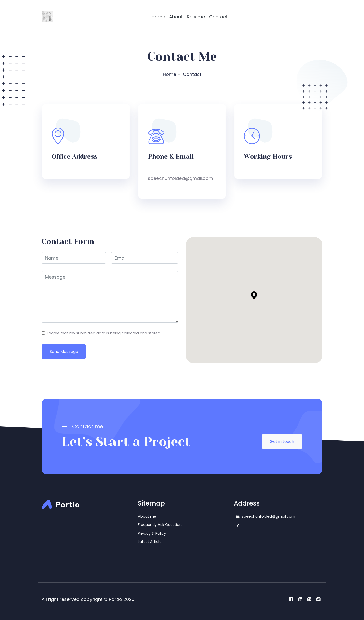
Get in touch (282, 441)
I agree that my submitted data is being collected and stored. (104, 333)
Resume (196, 17)
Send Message (64, 351)
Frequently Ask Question (160, 525)
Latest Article (150, 542)
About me (147, 516)
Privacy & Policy (152, 533)
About (176, 17)
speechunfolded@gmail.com (180, 178)
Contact (218, 17)
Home (158, 17)
